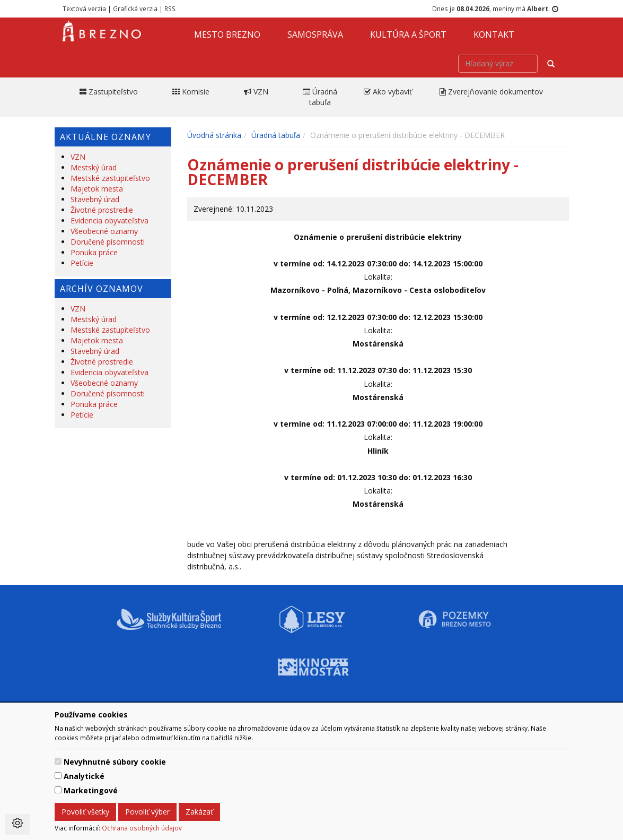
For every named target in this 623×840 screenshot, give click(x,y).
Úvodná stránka (214, 135)
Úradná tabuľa (276, 135)
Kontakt (494, 34)
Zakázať (199, 812)
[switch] (58, 761)
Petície (82, 263)
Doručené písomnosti (108, 242)
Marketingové (91, 790)
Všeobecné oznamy (104, 231)
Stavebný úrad (95, 199)
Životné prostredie (102, 210)
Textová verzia (84, 8)
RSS (170, 8)
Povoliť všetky (85, 812)
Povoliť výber (147, 812)
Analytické (84, 776)
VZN (78, 157)
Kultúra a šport (408, 34)
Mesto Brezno (227, 34)
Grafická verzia (135, 8)
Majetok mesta (97, 189)
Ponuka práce (94, 252)
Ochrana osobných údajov (142, 828)
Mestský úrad (94, 167)
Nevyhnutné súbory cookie (115, 762)
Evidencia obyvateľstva (109, 220)
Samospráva (315, 34)
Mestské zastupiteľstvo (110, 178)
